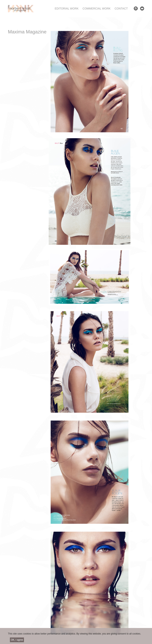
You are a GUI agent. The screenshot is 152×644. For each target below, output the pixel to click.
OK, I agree (17, 641)
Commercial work (97, 9)
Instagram (136, 9)
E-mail (142, 9)
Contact (121, 9)
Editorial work (67, 9)
